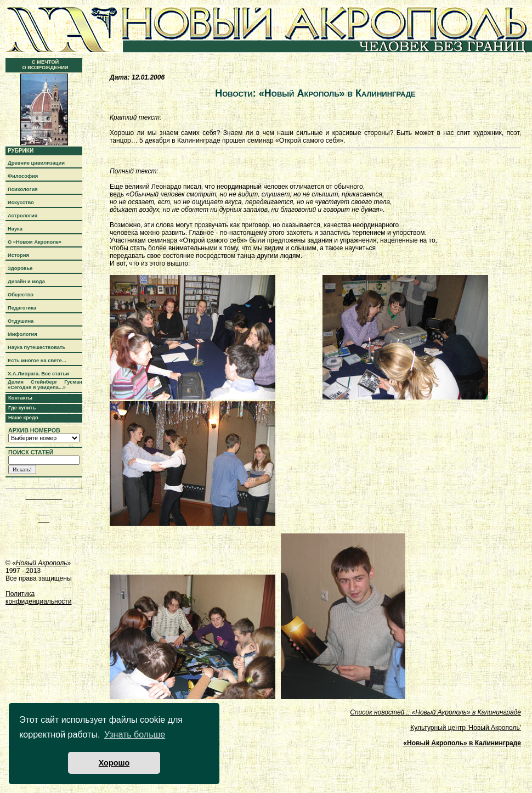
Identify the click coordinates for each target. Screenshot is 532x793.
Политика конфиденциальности (39, 598)
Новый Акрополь (42, 563)
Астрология (22, 216)
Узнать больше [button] (135, 735)
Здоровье (20, 268)
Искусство (21, 203)
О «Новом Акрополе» (35, 242)
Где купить (22, 408)
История (18, 255)
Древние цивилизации (36, 163)
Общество (21, 295)
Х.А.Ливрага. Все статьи (38, 374)
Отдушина (21, 321)
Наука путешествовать (36, 347)
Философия (23, 176)
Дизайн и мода (26, 282)
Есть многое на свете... (37, 361)
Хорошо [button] (114, 763)
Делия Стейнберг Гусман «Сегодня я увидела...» (45, 385)
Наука (15, 229)
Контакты (20, 398)
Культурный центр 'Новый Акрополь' (466, 728)
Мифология (22, 334)
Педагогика (22, 308)
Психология (23, 189)
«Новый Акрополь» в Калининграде (462, 743)
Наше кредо (23, 418)
